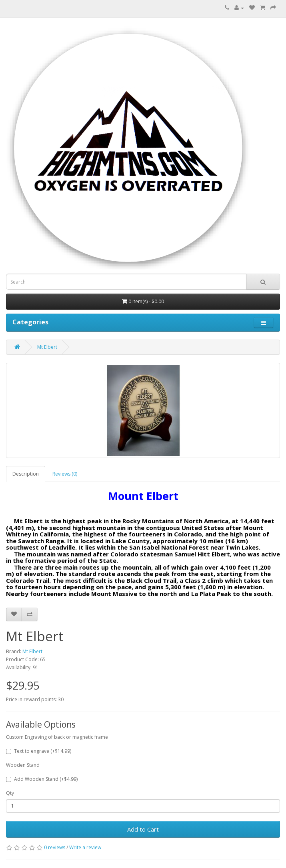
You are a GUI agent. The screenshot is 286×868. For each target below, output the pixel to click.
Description (26, 474)
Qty (10, 793)
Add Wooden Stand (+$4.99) (42, 779)
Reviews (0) (65, 474)
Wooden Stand (23, 765)
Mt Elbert (47, 347)
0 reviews (55, 847)
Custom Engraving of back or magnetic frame (57, 737)
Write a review (85, 847)
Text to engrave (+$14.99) (39, 751)
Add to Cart (143, 829)
